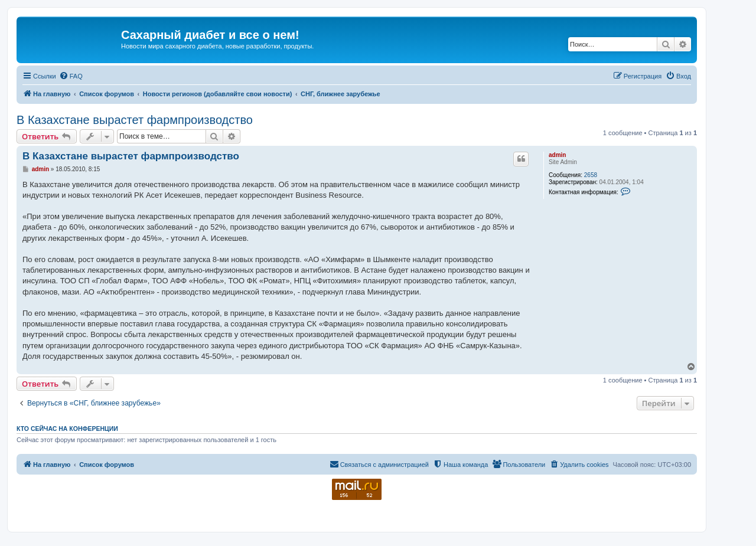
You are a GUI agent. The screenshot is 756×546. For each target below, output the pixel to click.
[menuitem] (71, 76)
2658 (591, 175)
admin (557, 155)
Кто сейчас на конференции (67, 429)
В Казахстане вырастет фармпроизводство (135, 120)
